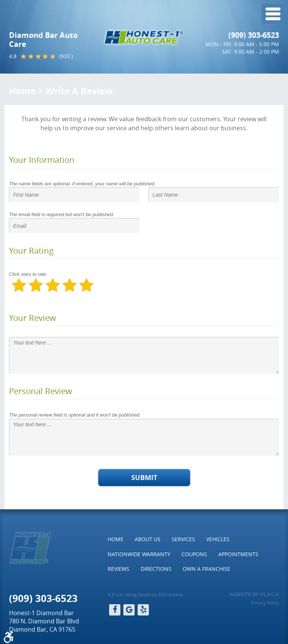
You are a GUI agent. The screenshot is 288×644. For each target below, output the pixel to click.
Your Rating (31, 251)
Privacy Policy (265, 603)
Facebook (115, 610)
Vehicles (218, 539)
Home (22, 91)
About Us (148, 539)
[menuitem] (115, 539)
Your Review (32, 318)
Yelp (143, 610)
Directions (156, 569)
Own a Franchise (206, 569)
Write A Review (79, 91)
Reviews (118, 569)
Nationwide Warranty (139, 554)
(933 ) (66, 56)
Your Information (42, 160)
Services (183, 539)
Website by (254, 594)
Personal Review (40, 391)
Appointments (238, 554)
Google (129, 610)
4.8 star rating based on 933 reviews (145, 594)
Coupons (194, 554)
